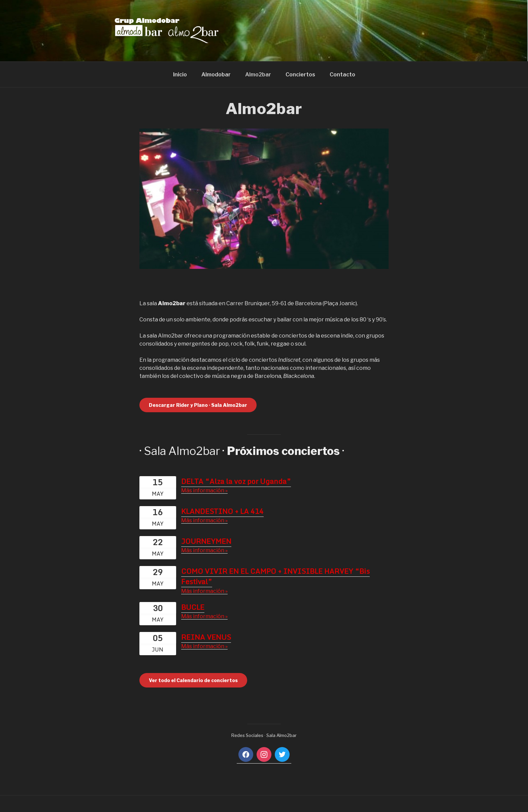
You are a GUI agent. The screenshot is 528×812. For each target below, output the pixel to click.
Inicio (180, 75)
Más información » (204, 490)
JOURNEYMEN (206, 541)
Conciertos (300, 75)
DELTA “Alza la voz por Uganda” (236, 481)
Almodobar (216, 75)
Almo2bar (258, 75)
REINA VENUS (206, 637)
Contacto (342, 75)
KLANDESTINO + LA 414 (222, 511)
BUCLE (193, 607)
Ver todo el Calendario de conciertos (193, 680)
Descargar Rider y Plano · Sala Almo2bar (198, 405)
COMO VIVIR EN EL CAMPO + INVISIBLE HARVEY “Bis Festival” (275, 576)
